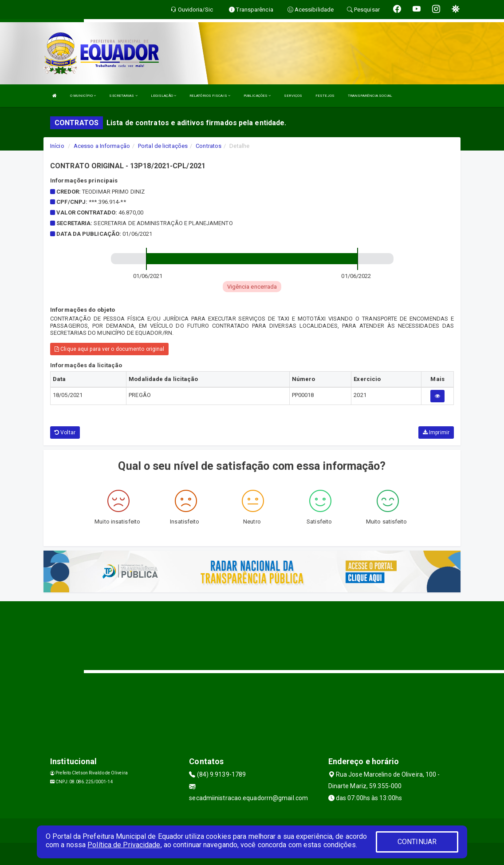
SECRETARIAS (123, 96)
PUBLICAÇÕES (257, 96)
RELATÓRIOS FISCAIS (210, 96)
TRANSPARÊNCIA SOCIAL (370, 96)
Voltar (65, 432)
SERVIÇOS (293, 96)
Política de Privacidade (124, 845)
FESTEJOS (325, 96)
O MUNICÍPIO (83, 96)
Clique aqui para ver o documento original (109, 349)
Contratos (209, 146)
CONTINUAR (417, 842)
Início (57, 146)
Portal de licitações (163, 146)
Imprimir (436, 432)
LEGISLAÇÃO (163, 96)
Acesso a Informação (102, 146)
